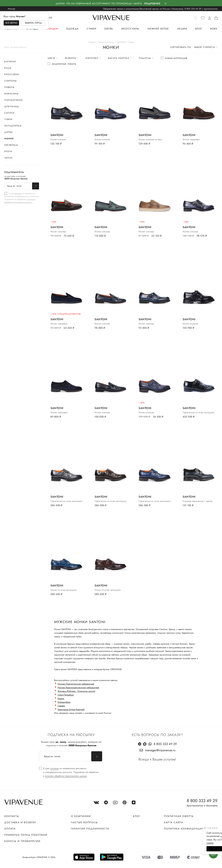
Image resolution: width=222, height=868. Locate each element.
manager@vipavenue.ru (160, 750)
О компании (81, 816)
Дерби (8, 132)
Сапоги (9, 113)
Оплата (10, 829)
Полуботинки (14, 100)
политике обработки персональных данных (20, 201)
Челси (8, 158)
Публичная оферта (179, 816)
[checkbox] (22, 198)
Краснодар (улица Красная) (71, 709)
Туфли (8, 119)
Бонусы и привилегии (22, 841)
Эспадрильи (13, 126)
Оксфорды (11, 145)
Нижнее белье (158, 29)
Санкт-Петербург (66, 695)
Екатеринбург (64, 702)
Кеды (8, 68)
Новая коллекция (176, 58)
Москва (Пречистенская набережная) (76, 684)
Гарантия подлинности (90, 829)
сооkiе (154, 843)
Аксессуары (130, 29)
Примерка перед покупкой (26, 835)
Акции (182, 29)
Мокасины (11, 94)
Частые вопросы (84, 822)
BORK (214, 29)
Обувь (109, 29)
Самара (61, 706)
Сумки (92, 29)
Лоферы (9, 87)
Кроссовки (12, 74)
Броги (8, 151)
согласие (18, 193)
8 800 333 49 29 (193, 9)
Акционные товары (64, 64)
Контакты (12, 816)
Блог (199, 29)
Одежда (72, 29)
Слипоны (11, 81)
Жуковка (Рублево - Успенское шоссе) (76, 691)
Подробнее (152, 3)
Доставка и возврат (20, 822)
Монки (9, 139)
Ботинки (10, 62)
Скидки (52, 29)
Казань (61, 698)
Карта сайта (174, 822)
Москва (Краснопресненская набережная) (78, 688)
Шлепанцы (12, 107)
